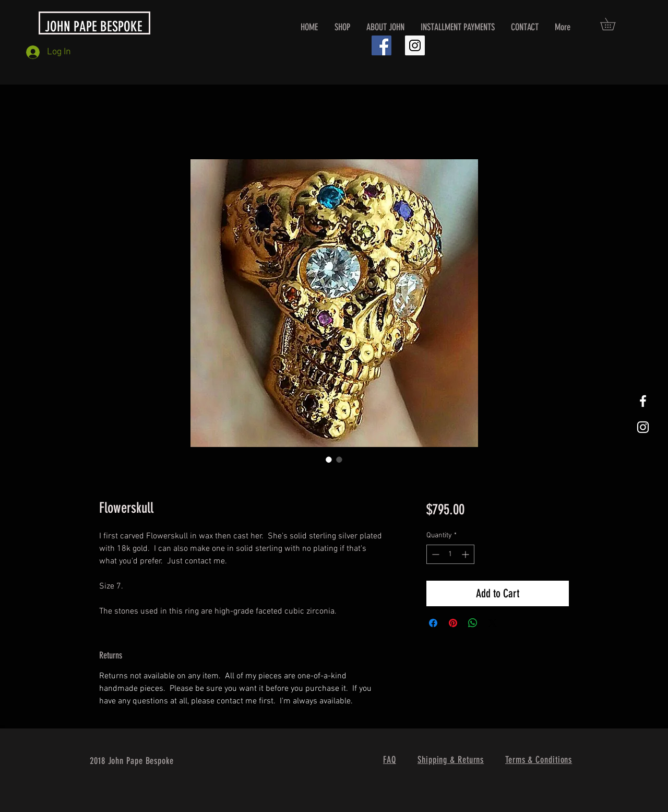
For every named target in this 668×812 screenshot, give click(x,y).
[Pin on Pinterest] (453, 623)
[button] (614, 24)
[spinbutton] (450, 554)
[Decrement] (434, 554)
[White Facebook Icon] (643, 401)
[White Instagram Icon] (643, 427)
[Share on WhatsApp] (473, 623)
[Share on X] (493, 623)
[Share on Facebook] (433, 623)
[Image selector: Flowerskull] (329, 460)
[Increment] (466, 554)
